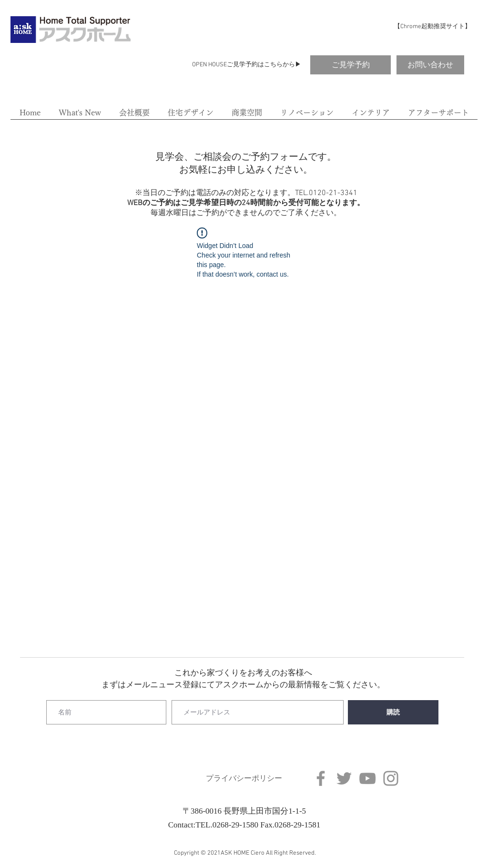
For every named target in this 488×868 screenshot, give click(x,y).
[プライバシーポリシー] (244, 779)
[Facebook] (321, 778)
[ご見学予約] (351, 65)
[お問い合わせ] (430, 65)
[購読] (393, 712)
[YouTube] (367, 778)
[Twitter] (344, 778)
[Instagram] (391, 778)
